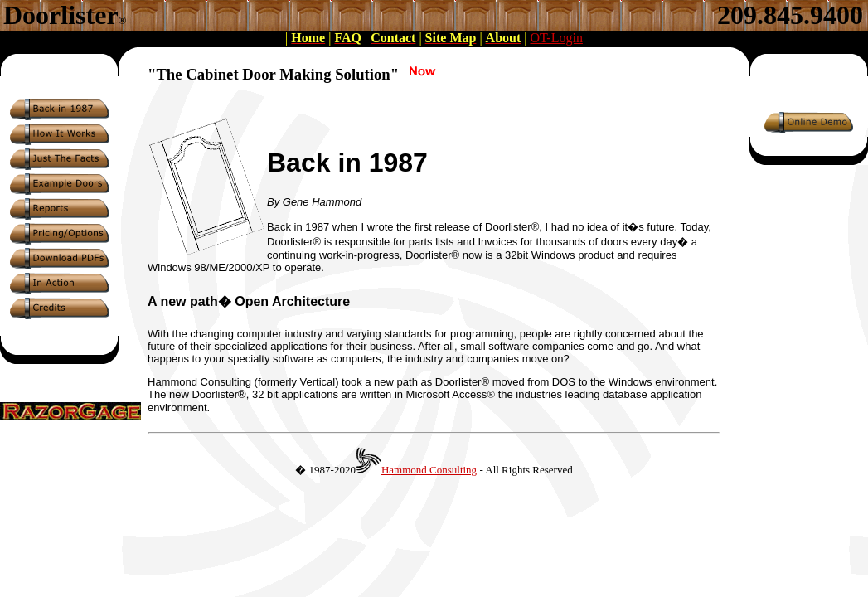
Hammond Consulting (429, 470)
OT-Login (556, 38)
